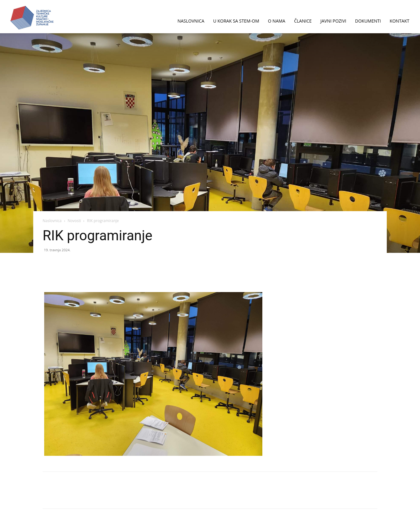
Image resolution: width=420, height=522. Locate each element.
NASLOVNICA (191, 21)
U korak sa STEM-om (236, 21)
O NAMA (277, 21)
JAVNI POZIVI (333, 21)
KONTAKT (399, 21)
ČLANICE (303, 21)
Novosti (74, 221)
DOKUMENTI (368, 21)
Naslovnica (52, 221)
